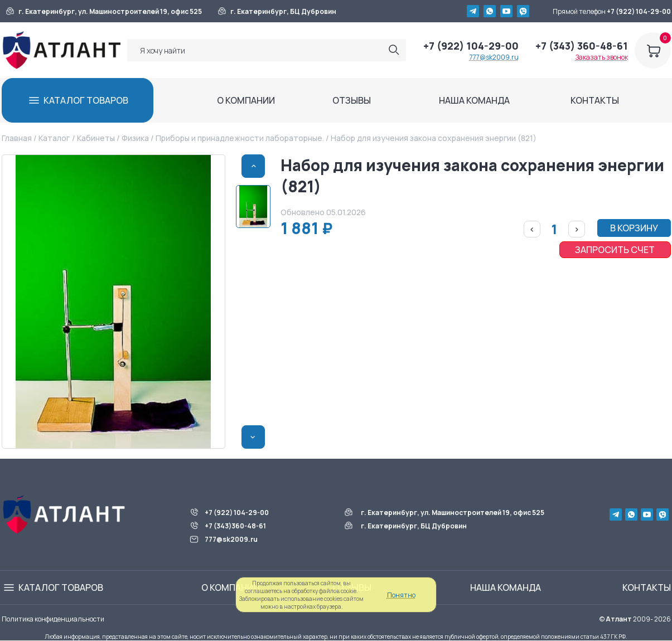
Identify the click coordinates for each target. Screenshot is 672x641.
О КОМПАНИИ (246, 100)
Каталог (54, 138)
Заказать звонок (602, 57)
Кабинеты (96, 138)
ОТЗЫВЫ (352, 100)
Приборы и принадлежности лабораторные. (240, 138)
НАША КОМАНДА (474, 100)
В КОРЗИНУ (634, 228)
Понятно (401, 595)
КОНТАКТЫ (595, 100)
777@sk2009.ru (494, 57)
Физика (135, 138)
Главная (17, 138)
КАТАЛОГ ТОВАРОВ (86, 100)
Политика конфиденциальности (53, 619)
